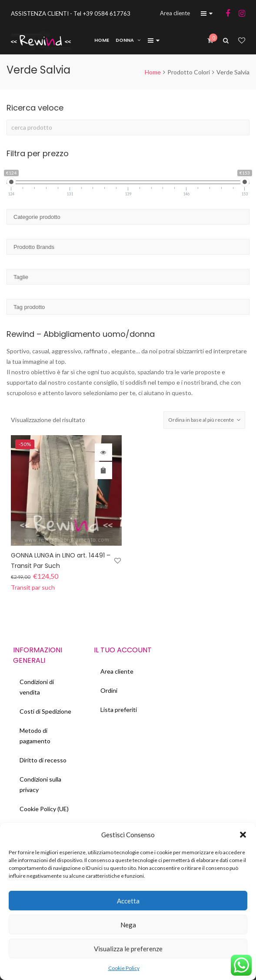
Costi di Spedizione (45, 711)
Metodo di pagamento (35, 736)
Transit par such (33, 587)
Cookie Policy (124, 968)
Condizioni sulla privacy (40, 784)
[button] (243, 835)
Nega (128, 925)
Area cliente (117, 671)
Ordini (109, 690)
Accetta (128, 901)
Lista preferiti (119, 710)
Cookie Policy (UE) (44, 809)
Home (153, 72)
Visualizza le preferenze (128, 949)
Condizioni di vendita (37, 687)
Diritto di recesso (43, 760)
